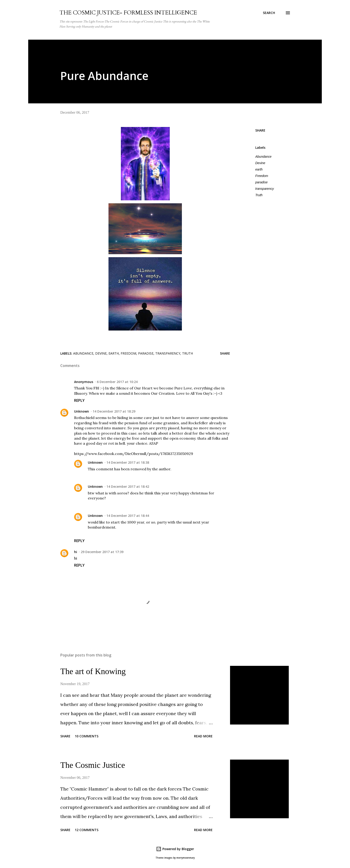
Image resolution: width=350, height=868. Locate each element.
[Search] (269, 13)
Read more (203, 736)
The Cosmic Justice (93, 765)
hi (76, 552)
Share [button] (260, 130)
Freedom (262, 176)
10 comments (87, 736)
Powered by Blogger (175, 849)
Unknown (82, 411)
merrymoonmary (186, 858)
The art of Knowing (93, 671)
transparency (265, 189)
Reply (79, 400)
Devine (260, 163)
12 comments (87, 830)
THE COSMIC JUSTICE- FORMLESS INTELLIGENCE (128, 13)
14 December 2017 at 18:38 (128, 462)
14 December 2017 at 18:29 (114, 411)
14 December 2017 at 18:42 (128, 486)
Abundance (263, 157)
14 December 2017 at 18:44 (128, 516)
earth (259, 169)
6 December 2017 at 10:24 (117, 382)
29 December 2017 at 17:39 (102, 552)
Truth (259, 195)
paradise (261, 182)
